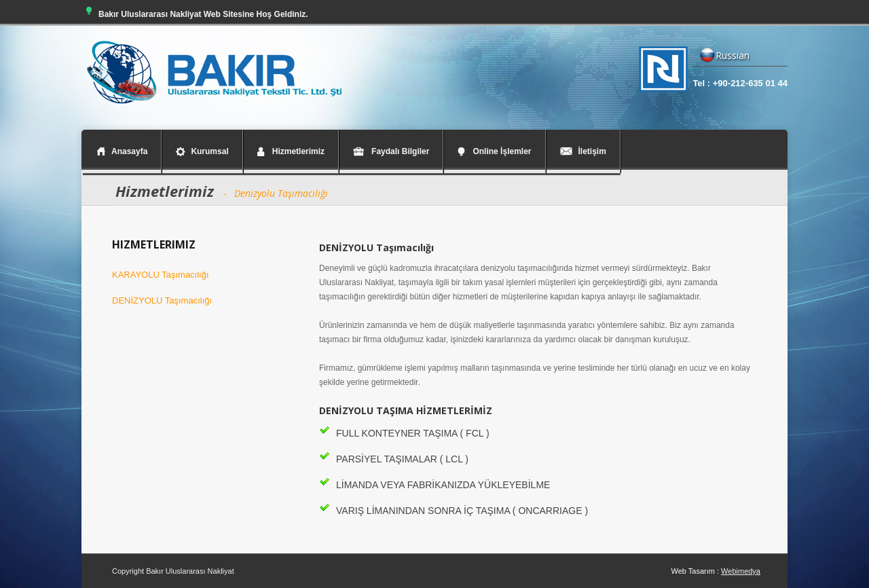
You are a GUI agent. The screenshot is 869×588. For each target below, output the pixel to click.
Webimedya (741, 571)
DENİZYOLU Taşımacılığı (162, 300)
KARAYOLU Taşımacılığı (161, 275)
